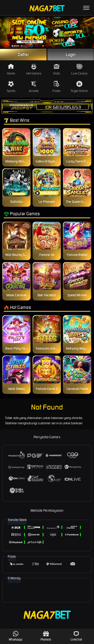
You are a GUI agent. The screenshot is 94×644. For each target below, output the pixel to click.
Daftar (23, 55)
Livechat (76, 636)
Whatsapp (16, 636)
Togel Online (79, 87)
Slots (57, 69)
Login (71, 55)
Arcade (34, 87)
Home (11, 69)
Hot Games (34, 69)
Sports (11, 87)
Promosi (46, 636)
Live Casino (79, 69)
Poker (57, 87)
